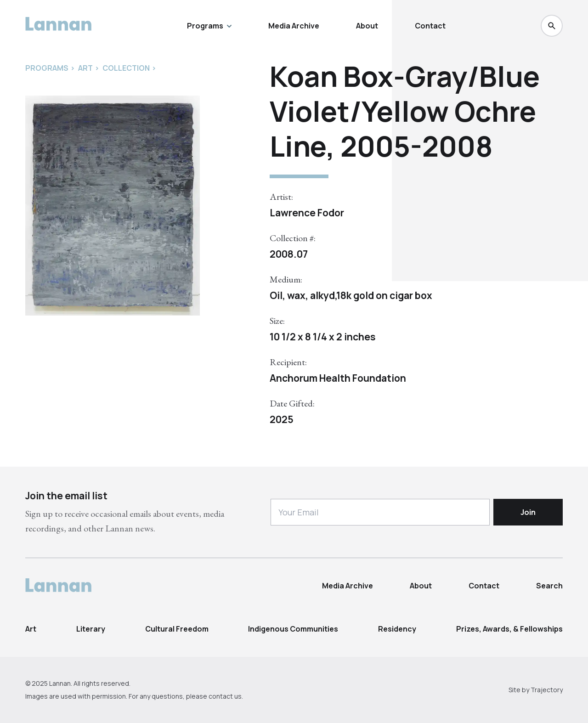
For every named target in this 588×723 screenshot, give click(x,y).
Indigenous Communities (293, 629)
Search (549, 586)
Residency (397, 629)
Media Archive (294, 26)
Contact (430, 26)
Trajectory (547, 690)
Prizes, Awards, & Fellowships (509, 629)
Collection (126, 68)
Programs (209, 26)
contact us (225, 696)
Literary (91, 629)
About (367, 26)
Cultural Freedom (177, 629)
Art (31, 629)
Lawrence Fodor (307, 213)
